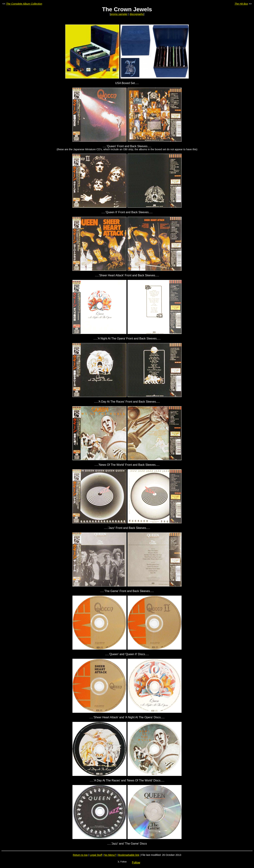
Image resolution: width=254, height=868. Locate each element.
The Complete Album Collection (24, 4)
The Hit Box (241, 4)
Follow (136, 863)
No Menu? (110, 855)
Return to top (80, 855)
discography (137, 14)
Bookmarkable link (129, 855)
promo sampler (119, 14)
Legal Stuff (96, 855)
